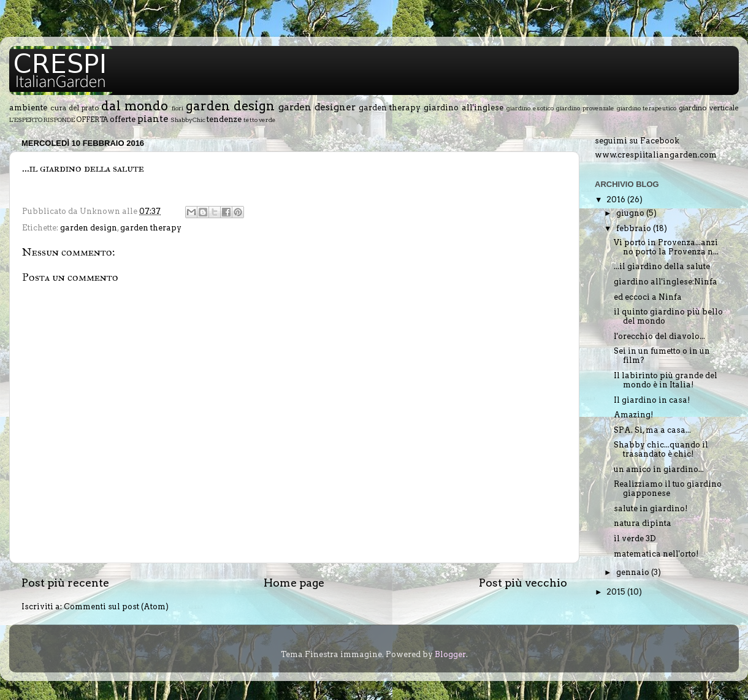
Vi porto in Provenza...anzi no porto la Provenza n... (666, 247)
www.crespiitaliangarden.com (656, 155)
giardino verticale (709, 108)
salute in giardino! (651, 508)
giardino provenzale (585, 108)
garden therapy (390, 108)
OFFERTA (92, 120)
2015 (617, 592)
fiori (177, 108)
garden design (230, 106)
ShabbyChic (188, 120)
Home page (294, 583)
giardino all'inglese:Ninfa (666, 282)
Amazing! (633, 415)
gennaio (634, 572)
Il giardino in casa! (652, 400)
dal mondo (135, 106)
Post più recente (65, 583)
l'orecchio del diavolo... (659, 336)
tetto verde (260, 120)
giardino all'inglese (464, 108)
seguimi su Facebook (637, 141)
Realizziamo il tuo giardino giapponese (668, 489)
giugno (631, 213)
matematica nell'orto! (656, 554)
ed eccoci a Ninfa (648, 297)
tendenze (224, 119)
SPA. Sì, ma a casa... (652, 430)
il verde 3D (635, 538)
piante (153, 119)
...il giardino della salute (662, 266)
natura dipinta (643, 523)
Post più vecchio (523, 583)
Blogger (450, 654)
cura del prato (75, 108)
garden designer (317, 107)
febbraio (635, 228)
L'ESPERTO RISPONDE (42, 120)
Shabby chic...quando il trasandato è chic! (661, 449)
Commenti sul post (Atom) (116, 607)
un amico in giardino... (659, 469)
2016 (617, 200)
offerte (123, 119)
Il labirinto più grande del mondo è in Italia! (666, 380)
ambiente (28, 108)
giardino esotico (530, 108)
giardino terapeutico (647, 108)
